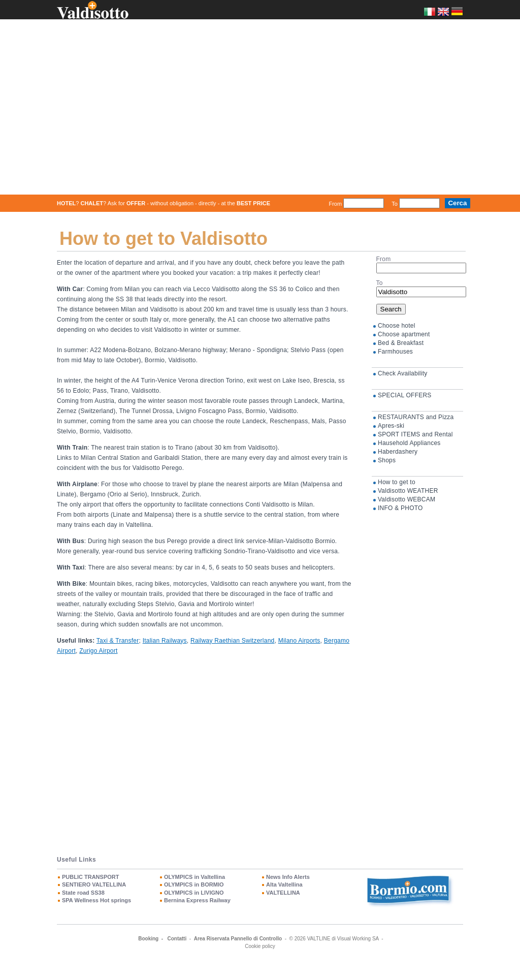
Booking (148, 939)
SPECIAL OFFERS (405, 395)
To (395, 203)
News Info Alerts (288, 877)
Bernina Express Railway (197, 900)
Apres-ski (391, 426)
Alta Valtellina (284, 884)
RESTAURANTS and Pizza (416, 417)
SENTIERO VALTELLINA (94, 884)
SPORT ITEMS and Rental (415, 434)
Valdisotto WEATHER (408, 491)
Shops (387, 460)
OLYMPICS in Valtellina (194, 877)
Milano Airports (299, 640)
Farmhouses (395, 352)
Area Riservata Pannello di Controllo (238, 939)
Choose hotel (397, 326)
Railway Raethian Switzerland (232, 640)
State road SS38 (83, 892)
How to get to (397, 482)
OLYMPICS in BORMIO (194, 884)
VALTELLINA (283, 892)
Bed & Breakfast (401, 343)
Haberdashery (398, 452)
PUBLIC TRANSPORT (90, 877)
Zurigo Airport (98, 650)
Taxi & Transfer (118, 640)
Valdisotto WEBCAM (407, 499)
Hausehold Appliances (409, 443)
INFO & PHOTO (400, 508)
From (335, 203)
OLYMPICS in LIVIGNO (194, 892)
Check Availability (402, 373)
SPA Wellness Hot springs (96, 900)
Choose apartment (404, 334)
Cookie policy (260, 946)
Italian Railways (165, 640)
